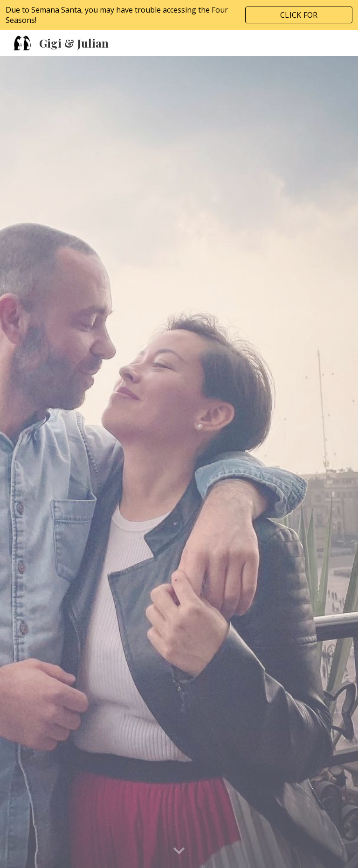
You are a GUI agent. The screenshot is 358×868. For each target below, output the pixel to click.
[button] (179, 851)
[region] (179, 15)
